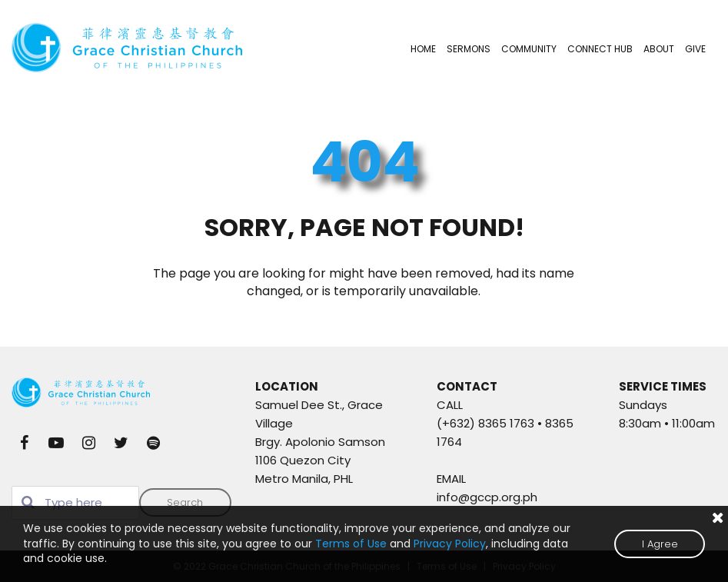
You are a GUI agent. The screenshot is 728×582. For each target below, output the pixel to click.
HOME (423, 49)
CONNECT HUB (600, 49)
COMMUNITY (529, 49)
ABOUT (659, 49)
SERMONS (469, 49)
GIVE (695, 49)
